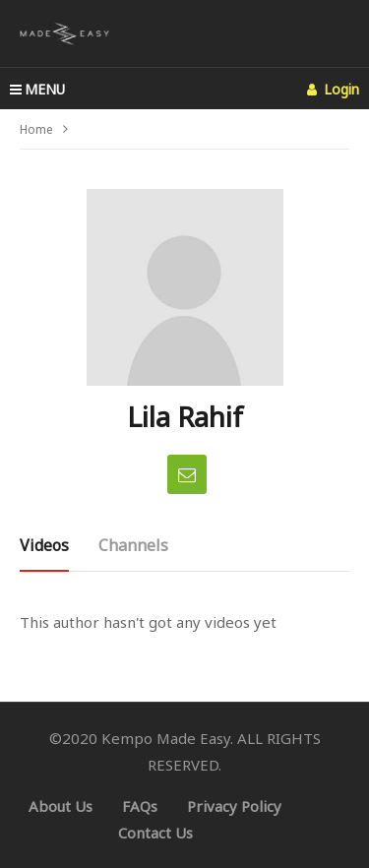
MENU (37, 89)
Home (36, 129)
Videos (44, 545)
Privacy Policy (234, 806)
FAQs (140, 806)
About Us (61, 806)
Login (333, 89)
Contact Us (155, 833)
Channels (133, 545)
